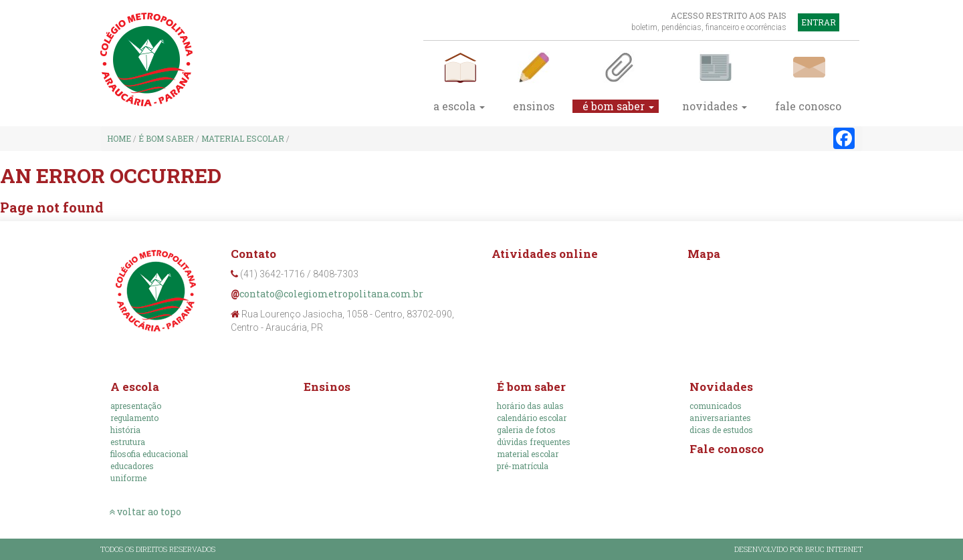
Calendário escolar (532, 418)
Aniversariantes (720, 418)
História (125, 430)
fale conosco (808, 106)
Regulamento (134, 418)
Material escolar (243, 138)
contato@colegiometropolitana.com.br (331, 294)
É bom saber (166, 138)
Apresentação (136, 406)
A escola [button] (459, 106)
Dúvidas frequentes (534, 442)
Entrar (819, 22)
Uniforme (128, 478)
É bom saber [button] (618, 106)
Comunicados (716, 406)
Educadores (132, 466)
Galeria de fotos (526, 430)
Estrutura (128, 442)
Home (119, 138)
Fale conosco (727, 449)
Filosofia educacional (149, 454)
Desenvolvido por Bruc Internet (798, 549)
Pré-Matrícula (523, 466)
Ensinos (534, 106)
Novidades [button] (715, 106)
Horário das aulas (530, 406)
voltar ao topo (145, 512)
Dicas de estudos (721, 430)
